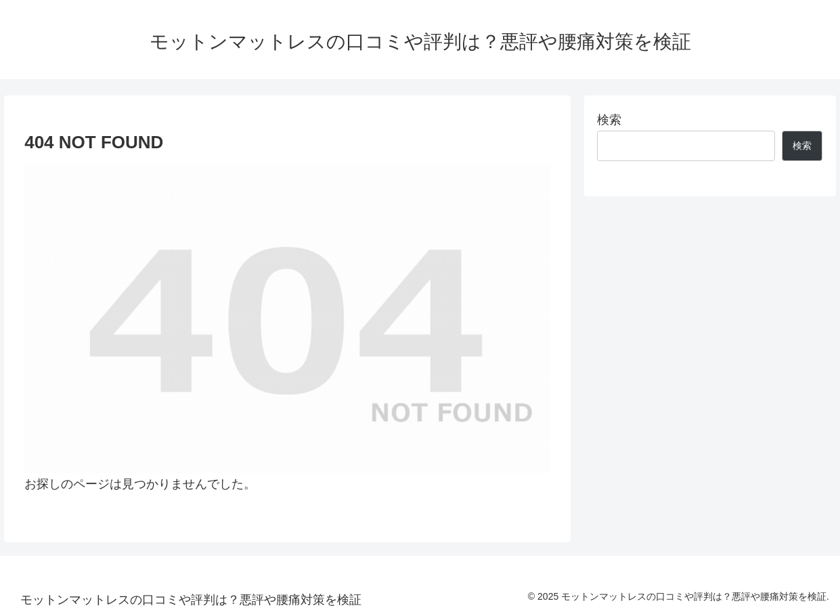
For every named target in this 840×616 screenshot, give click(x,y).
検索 (609, 120)
